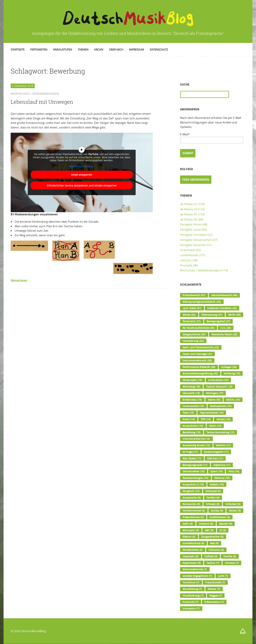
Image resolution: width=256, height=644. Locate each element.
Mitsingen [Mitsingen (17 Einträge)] (215, 393)
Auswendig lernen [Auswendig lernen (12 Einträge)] (196, 445)
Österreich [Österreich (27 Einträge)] (192, 321)
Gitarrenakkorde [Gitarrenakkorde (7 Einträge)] (195, 569)
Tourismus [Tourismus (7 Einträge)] (191, 582)
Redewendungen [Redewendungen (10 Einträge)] (195, 478)
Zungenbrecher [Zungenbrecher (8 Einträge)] (212, 537)
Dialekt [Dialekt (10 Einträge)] (217, 485)
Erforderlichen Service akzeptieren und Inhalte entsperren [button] (82, 185)
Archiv (99, 49)
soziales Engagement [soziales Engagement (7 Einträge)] (197, 576)
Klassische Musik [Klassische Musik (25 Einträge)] (224, 334)
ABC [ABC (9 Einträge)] (209, 530)
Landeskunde (189, 255)
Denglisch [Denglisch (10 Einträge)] (191, 491)
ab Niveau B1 (189, 214)
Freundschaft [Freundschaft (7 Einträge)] (215, 582)
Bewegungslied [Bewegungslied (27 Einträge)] (218, 321)
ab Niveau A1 (189, 204)
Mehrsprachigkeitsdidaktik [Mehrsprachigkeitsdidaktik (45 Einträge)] (202, 302)
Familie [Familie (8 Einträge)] (230, 556)
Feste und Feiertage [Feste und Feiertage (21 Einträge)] (197, 354)
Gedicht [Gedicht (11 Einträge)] (223, 445)
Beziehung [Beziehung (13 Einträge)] (192, 432)
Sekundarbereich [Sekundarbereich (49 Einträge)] (224, 295)
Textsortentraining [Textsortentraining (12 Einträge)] (220, 432)
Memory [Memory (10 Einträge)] (222, 478)
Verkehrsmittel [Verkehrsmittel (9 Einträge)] (194, 511)
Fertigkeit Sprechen (193, 245)
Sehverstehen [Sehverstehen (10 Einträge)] (194, 471)
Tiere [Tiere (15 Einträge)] (188, 413)
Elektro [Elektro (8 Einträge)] (189, 537)
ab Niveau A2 (189, 209)
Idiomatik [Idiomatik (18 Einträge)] (191, 393)
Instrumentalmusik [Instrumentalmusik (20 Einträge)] (197, 360)
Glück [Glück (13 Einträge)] (215, 426)
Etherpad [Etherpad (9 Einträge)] (213, 491)
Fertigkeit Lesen (191, 230)
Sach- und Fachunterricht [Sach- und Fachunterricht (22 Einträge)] (201, 347)
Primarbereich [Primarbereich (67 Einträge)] (194, 295)
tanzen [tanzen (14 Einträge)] (223, 419)
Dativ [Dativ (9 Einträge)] (188, 524)
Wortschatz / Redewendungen (200, 270)
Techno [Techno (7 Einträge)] (213, 563)
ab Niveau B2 (189, 219)
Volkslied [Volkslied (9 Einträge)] (233, 504)
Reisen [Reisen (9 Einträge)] (235, 511)
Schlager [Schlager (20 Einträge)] (229, 367)
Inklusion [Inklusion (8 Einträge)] (216, 550)
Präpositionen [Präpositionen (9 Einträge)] (193, 517)
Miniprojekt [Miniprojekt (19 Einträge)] (192, 380)
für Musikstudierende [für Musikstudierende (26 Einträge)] (198, 328)
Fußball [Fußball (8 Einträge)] (211, 556)
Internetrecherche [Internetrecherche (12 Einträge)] (196, 439)
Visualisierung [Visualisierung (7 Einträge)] (193, 596)
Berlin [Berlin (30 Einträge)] (234, 315)
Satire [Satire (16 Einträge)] (214, 400)
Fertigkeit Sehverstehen (196, 240)
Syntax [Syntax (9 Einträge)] (217, 511)
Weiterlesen (19, 280)
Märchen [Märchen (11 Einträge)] (215, 458)
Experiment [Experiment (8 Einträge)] (192, 563)
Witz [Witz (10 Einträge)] (234, 471)
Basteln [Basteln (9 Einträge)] (226, 524)
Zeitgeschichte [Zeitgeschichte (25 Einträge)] (194, 334)
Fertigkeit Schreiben (193, 235)
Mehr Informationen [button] (82, 166)
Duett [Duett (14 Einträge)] (189, 419)
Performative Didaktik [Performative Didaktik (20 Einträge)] (199, 367)
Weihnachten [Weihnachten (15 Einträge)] (221, 406)
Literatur (186, 260)
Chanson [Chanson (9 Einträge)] (206, 524)
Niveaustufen (62, 49)
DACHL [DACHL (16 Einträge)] (233, 400)
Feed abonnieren (196, 180)
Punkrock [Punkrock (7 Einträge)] (190, 602)
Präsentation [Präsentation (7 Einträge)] (214, 602)
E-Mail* (212, 138)
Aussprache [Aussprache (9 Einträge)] (192, 498)
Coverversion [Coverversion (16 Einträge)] (193, 406)
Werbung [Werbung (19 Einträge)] (232, 373)
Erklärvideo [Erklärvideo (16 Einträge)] (192, 400)
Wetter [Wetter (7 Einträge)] (214, 589)
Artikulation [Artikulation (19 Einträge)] (218, 380)
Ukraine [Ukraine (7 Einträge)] (232, 563)
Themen (83, 49)
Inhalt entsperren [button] (82, 175)
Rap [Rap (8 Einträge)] (214, 543)
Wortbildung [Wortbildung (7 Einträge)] (192, 589)
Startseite (18, 49)
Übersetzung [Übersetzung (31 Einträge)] (212, 315)
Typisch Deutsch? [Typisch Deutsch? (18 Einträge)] (219, 387)
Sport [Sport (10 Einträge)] (217, 471)
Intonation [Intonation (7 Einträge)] (191, 609)
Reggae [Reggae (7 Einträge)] (216, 596)
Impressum (136, 49)
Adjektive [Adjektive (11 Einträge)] (222, 465)
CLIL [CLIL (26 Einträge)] (226, 328)
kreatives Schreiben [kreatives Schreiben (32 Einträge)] (222, 308)
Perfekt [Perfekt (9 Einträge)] (213, 498)
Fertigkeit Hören (191, 224)
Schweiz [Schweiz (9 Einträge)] (213, 504)
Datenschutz (159, 49)
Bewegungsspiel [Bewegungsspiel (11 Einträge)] (195, 465)
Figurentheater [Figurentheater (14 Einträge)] (212, 413)
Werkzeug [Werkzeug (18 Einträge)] (191, 387)
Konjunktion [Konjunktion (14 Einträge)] (193, 426)
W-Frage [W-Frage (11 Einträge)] (190, 452)
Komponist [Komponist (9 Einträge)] (191, 504)
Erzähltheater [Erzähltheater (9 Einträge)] (220, 517)
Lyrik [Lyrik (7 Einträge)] (223, 576)
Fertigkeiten (39, 49)
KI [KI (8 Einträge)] (223, 530)
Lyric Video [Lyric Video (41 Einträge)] (192, 308)
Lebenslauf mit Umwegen (42, 102)
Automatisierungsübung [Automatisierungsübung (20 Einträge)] (200, 373)
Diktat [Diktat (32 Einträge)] (189, 315)
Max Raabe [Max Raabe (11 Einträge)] (192, 458)
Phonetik (186, 265)
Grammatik (188, 250)
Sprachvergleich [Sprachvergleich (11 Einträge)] (216, 452)
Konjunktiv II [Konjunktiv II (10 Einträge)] (193, 485)
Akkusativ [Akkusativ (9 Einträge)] (191, 530)
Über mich (116, 49)
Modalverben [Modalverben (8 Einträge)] (193, 550)
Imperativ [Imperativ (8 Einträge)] (191, 556)
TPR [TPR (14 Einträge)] (206, 419)
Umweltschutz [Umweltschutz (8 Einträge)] (193, 543)
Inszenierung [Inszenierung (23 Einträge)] (193, 341)
